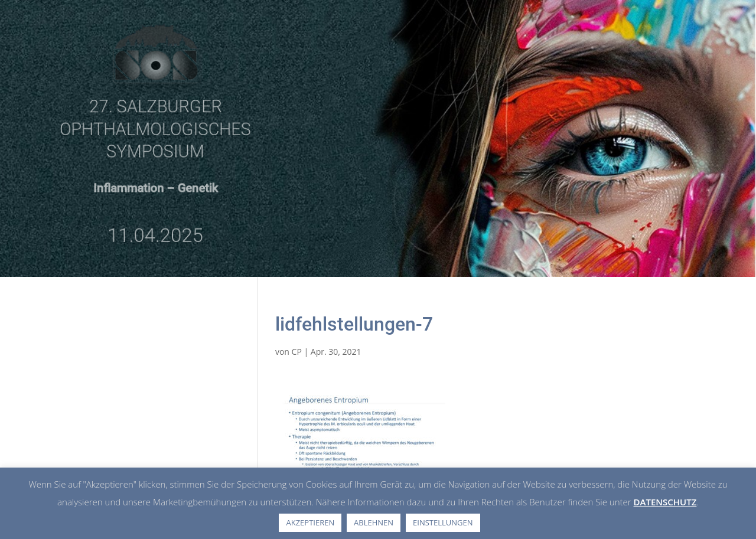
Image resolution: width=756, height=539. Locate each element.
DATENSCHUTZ (665, 502)
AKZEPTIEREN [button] (310, 522)
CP (297, 352)
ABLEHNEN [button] (374, 522)
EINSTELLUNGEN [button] (443, 522)
